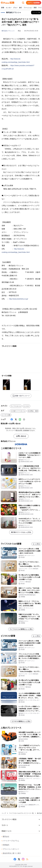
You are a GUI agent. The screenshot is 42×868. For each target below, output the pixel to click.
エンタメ (9, 8)
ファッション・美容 (30, 8)
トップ (4, 813)
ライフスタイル (16, 406)
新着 (3, 8)
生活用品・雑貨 (33, 411)
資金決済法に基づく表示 (11, 853)
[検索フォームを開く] (23, 3)
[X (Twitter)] (16, 419)
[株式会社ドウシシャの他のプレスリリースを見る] (36, 13)
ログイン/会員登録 (34, 3)
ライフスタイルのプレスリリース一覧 (21, 813)
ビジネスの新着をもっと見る (21, 721)
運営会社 (5, 837)
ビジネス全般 (6, 415)
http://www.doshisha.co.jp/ (19, 299)
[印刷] (24, 419)
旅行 (21, 8)
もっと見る (36, 544)
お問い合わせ (21, 436)
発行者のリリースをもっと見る (21, 532)
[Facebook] (12, 419)
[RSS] (27, 859)
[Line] (20, 419)
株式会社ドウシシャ (8, 31)
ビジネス (26, 406)
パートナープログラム (10, 841)
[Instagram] (23, 859)
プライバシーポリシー (10, 849)
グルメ (15, 8)
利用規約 (5, 845)
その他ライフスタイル (18, 411)
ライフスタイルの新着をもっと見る (21, 629)
